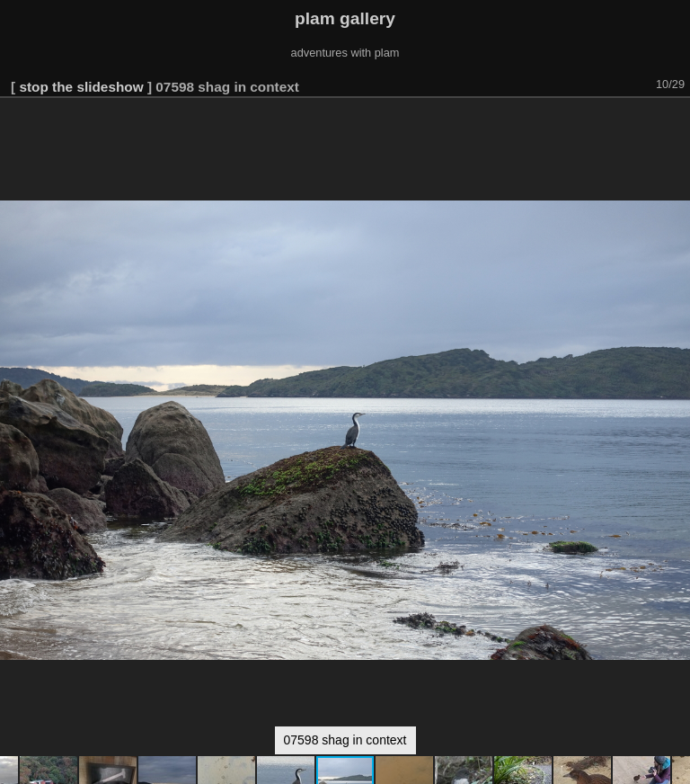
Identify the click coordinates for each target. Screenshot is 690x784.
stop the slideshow (81, 87)
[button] (674, 123)
